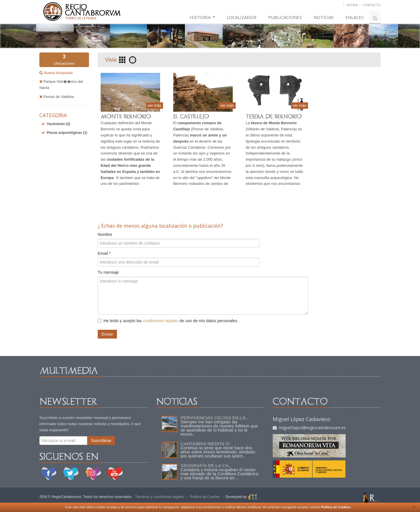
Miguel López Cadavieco (301, 419)
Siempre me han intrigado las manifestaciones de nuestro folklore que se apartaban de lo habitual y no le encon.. (219, 428)
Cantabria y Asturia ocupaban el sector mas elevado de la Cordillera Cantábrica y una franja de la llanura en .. (219, 474)
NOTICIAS (324, 17)
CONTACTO (372, 5)
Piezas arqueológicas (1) (67, 133)
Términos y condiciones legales (159, 497)
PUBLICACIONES (285, 17)
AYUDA (352, 5)
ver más (155, 105)
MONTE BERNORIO (126, 116)
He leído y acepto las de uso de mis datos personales (167, 321)
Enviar (107, 334)
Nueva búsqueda (58, 73)
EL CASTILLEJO (191, 116)
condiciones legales (161, 321)
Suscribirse (101, 441)
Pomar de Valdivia (57, 97)
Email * (104, 253)
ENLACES (355, 17)
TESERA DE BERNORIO (274, 116)
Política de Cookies (336, 507)
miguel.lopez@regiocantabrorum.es (309, 428)
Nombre (105, 234)
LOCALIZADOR (242, 17)
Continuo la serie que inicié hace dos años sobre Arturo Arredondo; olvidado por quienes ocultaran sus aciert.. (218, 452)
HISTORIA (202, 17)
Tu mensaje (108, 272)
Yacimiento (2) (58, 124)
